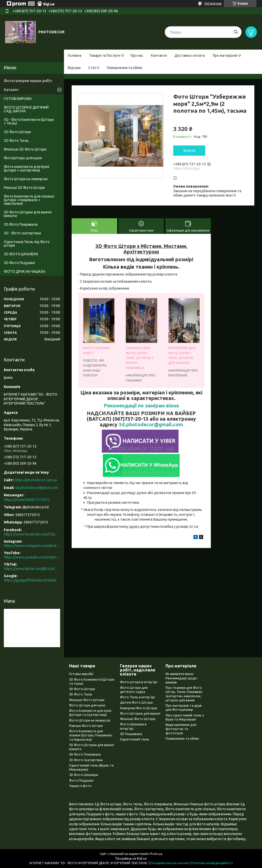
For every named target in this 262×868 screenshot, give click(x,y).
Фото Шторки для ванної (140, 713)
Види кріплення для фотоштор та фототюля (181, 729)
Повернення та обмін (125, 68)
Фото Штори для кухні (87, 705)
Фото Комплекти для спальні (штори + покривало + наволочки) (29, 200)
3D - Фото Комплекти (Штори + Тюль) (29, 121)
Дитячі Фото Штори (136, 702)
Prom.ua (156, 854)
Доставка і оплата (190, 55)
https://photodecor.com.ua (36, 480)
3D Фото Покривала (21, 224)
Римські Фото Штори (86, 726)
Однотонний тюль (135, 739)
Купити (189, 151)
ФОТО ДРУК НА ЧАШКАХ (25, 271)
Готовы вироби (81, 674)
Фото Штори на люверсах (26, 179)
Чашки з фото (80, 786)
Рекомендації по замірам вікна (141, 406)
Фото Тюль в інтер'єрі (138, 697)
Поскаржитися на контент (170, 863)
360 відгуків (213, 3)
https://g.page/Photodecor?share (30, 580)
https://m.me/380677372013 (27, 500)
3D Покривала (131, 734)
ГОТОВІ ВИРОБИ (18, 99)
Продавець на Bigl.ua (131, 858)
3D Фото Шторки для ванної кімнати (28, 214)
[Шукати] (236, 32)
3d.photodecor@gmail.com (151, 425)
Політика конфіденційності (212, 863)
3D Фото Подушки (19, 263)
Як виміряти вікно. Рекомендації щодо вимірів (181, 678)
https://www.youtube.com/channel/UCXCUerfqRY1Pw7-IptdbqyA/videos (32, 557)
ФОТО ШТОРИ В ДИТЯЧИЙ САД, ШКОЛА (26, 109)
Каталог (11, 90)
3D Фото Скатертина (86, 760)
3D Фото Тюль (16, 141)
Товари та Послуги (105, 55)
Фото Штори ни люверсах (90, 720)
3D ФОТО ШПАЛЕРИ (21, 254)
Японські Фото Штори (87, 700)
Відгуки (74, 68)
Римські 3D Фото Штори (24, 188)
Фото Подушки (81, 780)
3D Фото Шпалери (84, 775)
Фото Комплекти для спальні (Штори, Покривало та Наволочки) (91, 735)
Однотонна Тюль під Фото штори (27, 244)
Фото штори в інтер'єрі (139, 682)
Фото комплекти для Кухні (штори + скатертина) (26, 168)
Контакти (159, 55)
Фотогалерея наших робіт (28, 81)
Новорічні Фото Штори (139, 708)
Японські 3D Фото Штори (25, 149)
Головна (75, 55)
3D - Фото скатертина (22, 233)
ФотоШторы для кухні (23, 158)
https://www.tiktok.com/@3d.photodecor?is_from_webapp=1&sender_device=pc (32, 569)
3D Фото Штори (17, 132)
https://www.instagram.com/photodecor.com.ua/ (32, 546)
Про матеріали (225, 55)
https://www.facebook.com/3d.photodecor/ (32, 534)
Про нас (137, 55)
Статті (94, 68)
